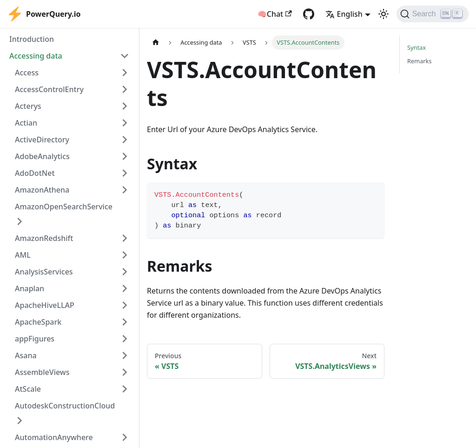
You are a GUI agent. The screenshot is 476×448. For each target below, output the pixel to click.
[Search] (433, 14)
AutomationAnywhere (54, 437)
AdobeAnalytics (42, 156)
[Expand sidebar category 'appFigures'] (125, 339)
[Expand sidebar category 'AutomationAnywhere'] (125, 437)
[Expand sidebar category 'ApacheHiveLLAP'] (125, 305)
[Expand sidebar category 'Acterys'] (125, 106)
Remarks (420, 61)
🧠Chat (275, 14)
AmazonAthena (42, 190)
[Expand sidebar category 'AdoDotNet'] (125, 173)
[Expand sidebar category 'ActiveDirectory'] (125, 140)
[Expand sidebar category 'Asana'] (125, 355)
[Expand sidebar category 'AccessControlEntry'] (125, 89)
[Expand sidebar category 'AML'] (125, 255)
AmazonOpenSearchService (64, 207)
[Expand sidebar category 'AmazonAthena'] (125, 190)
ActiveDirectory (42, 140)
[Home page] (156, 43)
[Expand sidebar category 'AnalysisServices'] (125, 272)
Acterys (28, 106)
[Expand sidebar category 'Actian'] (125, 123)
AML (23, 255)
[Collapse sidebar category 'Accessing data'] (125, 56)
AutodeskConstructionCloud (65, 406)
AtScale (28, 389)
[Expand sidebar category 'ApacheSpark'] (125, 322)
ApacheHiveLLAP (45, 305)
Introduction (32, 39)
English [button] (344, 14)
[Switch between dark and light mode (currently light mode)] (383, 14)
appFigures (35, 339)
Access (27, 73)
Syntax (416, 47)
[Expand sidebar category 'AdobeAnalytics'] (125, 156)
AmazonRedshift (44, 238)
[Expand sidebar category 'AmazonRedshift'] (125, 238)
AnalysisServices (44, 272)
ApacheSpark (38, 322)
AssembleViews (42, 372)
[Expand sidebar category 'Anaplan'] (125, 288)
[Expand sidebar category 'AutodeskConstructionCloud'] (20, 421)
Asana (26, 355)
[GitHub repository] (309, 14)
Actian (26, 123)
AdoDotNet (35, 173)
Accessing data (36, 56)
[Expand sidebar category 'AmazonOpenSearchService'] (20, 221)
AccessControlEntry (49, 89)
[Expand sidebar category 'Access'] (125, 73)
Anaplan (30, 288)
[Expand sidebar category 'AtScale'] (125, 389)
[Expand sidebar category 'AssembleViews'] (125, 372)
